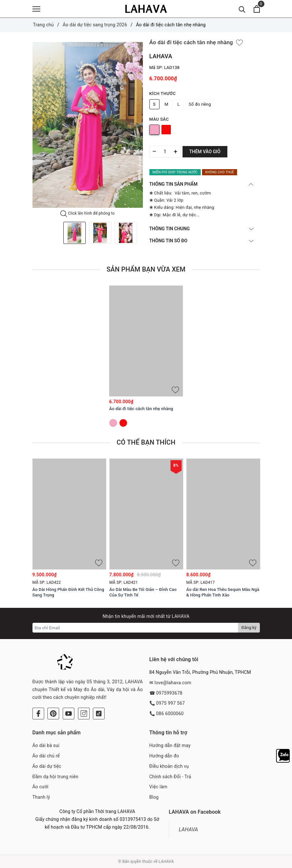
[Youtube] (69, 714)
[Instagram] (84, 714)
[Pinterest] (53, 714)
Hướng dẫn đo (164, 756)
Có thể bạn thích (146, 442)
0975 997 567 (170, 703)
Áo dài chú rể (46, 756)
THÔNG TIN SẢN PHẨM (201, 184)
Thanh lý (41, 797)
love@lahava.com (173, 683)
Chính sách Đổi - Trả (170, 777)
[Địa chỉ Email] (136, 628)
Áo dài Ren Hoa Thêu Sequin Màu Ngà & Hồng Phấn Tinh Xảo (223, 592)
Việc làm (159, 787)
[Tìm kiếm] (242, 9)
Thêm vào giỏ (205, 152)
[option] (88, 125)
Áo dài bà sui (46, 745)
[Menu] (36, 9)
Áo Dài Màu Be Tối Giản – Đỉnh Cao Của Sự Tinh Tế (143, 592)
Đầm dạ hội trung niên (56, 777)
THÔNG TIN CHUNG (201, 229)
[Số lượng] (165, 152)
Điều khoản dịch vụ (169, 766)
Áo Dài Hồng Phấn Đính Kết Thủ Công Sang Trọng (68, 592)
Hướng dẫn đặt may (170, 745)
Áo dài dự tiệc (47, 766)
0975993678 (169, 693)
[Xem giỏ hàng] (257, 9)
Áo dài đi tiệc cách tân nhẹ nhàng (141, 409)
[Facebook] (38, 714)
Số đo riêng (200, 104)
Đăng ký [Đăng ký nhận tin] (249, 628)
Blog (154, 797)
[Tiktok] (99, 714)
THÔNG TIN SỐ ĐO (201, 241)
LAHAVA (189, 829)
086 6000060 (170, 714)
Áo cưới (41, 787)
